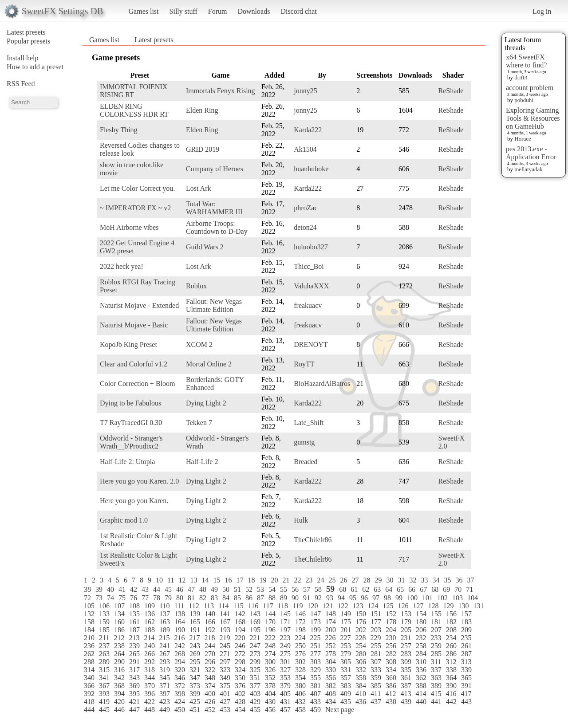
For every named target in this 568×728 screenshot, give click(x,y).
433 (316, 702)
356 (331, 678)
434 (331, 702)
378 (270, 686)
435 (346, 702)
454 (240, 710)
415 (436, 694)
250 (300, 646)
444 (89, 710)
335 (406, 670)
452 (210, 710)
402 (240, 694)
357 (346, 678)
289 (104, 662)
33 (424, 580)
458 (300, 710)
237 (104, 646)
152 (391, 614)
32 (413, 580)
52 (249, 589)
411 (376, 694)
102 (442, 598)
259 (436, 646)
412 (390, 694)
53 (260, 589)
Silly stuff (183, 11)
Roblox (196, 286)
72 (87, 598)
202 (361, 630)
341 (104, 678)
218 (209, 638)
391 (466, 686)
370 (150, 686)
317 (134, 670)
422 (150, 702)
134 (119, 614)
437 (376, 702)
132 (89, 614)
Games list (144, 11)
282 (391, 654)
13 (193, 580)
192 (210, 630)
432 (300, 702)
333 (376, 670)
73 (99, 598)
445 (104, 710)
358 (361, 678)
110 (164, 606)
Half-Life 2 (202, 462)
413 (406, 694)
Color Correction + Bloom (137, 384)
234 (451, 638)
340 (89, 678)
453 (225, 710)
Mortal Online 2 (209, 364)
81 (191, 598)
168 (240, 622)
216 (179, 638)
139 (195, 614)
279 (346, 654)
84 (226, 598)
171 (285, 622)
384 (361, 686)
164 (180, 622)
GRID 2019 (203, 149)
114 (223, 606)
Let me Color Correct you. (137, 188)
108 (134, 606)
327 (285, 670)
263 (104, 654)
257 (406, 646)
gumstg (304, 442)
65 (400, 589)
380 (300, 686)
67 (423, 589)
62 (366, 589)
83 (214, 598)
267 (165, 654)
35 (447, 580)
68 (435, 589)
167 (225, 622)
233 (436, 638)
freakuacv (308, 305)
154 (421, 614)
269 (195, 654)
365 (466, 678)
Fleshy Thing (119, 130)
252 (331, 646)
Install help (23, 58)
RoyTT (304, 364)
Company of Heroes (215, 169)
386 (391, 686)
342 (119, 678)
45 (168, 589)
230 (390, 638)
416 (451, 694)
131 (478, 606)
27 (355, 580)
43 (145, 589)
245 (225, 646)
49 (214, 589)
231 (406, 638)
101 (427, 598)
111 (179, 606)
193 (225, 630)
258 (421, 646)
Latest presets (26, 32)
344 (150, 678)
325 (255, 670)
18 (251, 580)
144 (270, 614)
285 (436, 654)
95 (353, 598)
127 (418, 606)
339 (466, 670)
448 (150, 710)
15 (217, 580)
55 (284, 589)
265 (134, 654)
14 (205, 580)
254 (361, 646)
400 (210, 694)
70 (458, 589)
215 (164, 638)
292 (150, 662)
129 (448, 606)
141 (225, 614)
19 (263, 580)
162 (150, 622)
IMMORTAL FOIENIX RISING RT (134, 91)
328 (300, 670)
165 (195, 622)
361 (406, 678)
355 (316, 678)
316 (119, 670)
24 (320, 580)
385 (376, 686)
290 (119, 662)
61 (354, 589)
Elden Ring (202, 110)
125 (388, 606)
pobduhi (524, 100)
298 (240, 662)
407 (316, 694)
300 (270, 662)
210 (89, 638)
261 (466, 646)
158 (89, 622)
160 (119, 622)
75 (122, 598)
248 (270, 646)
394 (119, 694)
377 (255, 686)
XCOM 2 (199, 344)
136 (150, 614)
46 (180, 589)
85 (237, 598)
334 (391, 670)
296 (210, 662)
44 (157, 589)
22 (297, 580)
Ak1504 (305, 149)
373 (195, 686)
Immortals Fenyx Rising (221, 91)
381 (316, 686)
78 (157, 598)
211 (104, 638)
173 (316, 622)
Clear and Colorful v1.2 (134, 364)
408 (331, 694)
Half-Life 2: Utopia (127, 462)
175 (346, 622)
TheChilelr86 (313, 540)
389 (436, 686)
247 (255, 646)
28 (367, 580)
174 (331, 622)
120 (312, 606)
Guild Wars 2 (205, 247)
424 (180, 702)
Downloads (254, 11)
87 (260, 598)
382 (331, 686)
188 (150, 630)
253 (346, 646)
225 (315, 638)
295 (195, 662)
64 (389, 589)
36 (459, 580)
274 (270, 654)
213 (134, 638)
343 (134, 678)
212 (119, 638)
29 (378, 580)
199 (316, 630)
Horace (523, 139)
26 (343, 580)
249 (285, 646)
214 (149, 638)
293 (165, 662)
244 (210, 646)
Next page (340, 710)
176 (361, 622)
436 (361, 702)
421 (134, 702)
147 (316, 614)
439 (406, 702)
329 (316, 670)
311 (436, 662)
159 (104, 622)
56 (295, 589)
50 (226, 589)
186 (119, 630)
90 (295, 598)
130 (463, 606)
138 (180, 614)
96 (364, 598)
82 (203, 598)
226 (330, 638)
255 (376, 646)
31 (401, 580)
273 (255, 654)
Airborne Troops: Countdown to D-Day (217, 227)
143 (255, 614)
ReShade (451, 91)
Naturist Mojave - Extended (139, 305)
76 (134, 598)
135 (134, 614)
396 (150, 694)
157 (466, 614)
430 (270, 702)
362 (421, 678)
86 (249, 598)
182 (451, 622)
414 (421, 694)
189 (165, 630)
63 (377, 589)
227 (345, 638)
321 (195, 670)
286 (451, 654)
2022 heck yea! (122, 266)
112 (194, 606)
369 (134, 686)
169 (255, 622)
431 (285, 702)
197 (285, 630)
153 (406, 614)
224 (300, 638)
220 (240, 638)
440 (421, 702)
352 (270, 678)
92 (318, 598)
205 (406, 630)
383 (346, 686)
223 (285, 638)
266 (150, 654)
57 (307, 589)
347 (195, 678)
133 (104, 614)
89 (284, 598)
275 (285, 654)
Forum (218, 11)
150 (361, 614)
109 (150, 606)
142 (240, 614)
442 (451, 702)
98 (387, 598)
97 (376, 598)
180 (421, 622)
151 (376, 614)
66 (412, 589)
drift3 (521, 77)
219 (225, 638)
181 (436, 622)
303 (316, 662)
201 (346, 630)
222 (270, 638)
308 (391, 662)
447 (134, 710)
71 (469, 589)
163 (165, 622)
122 (343, 606)
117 (268, 606)
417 (466, 694)
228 (360, 638)
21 (286, 580)
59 (330, 589)
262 (89, 654)
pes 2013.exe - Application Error (531, 153)
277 (316, 654)
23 (309, 580)
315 (104, 670)
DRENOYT (311, 344)
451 (195, 710)
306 (361, 662)
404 (270, 694)
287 (466, 654)
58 (318, 589)
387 (406, 686)
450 (180, 710)
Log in (542, 11)
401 (225, 694)
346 (180, 678)
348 (210, 678)
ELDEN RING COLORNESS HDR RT (134, 110)
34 (436, 580)
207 (436, 630)
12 (182, 580)
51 (237, 589)
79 (168, 598)
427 (225, 702)
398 (180, 694)
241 (165, 646)
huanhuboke (311, 169)
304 (331, 662)
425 (195, 702)
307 (376, 662)
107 (119, 606)
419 (104, 702)
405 (285, 694)
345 (165, 678)
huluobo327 (311, 247)
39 (99, 589)
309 (406, 662)
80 (180, 598)
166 (210, 622)
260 (451, 646)
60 (343, 589)
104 (473, 598)
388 (421, 686)
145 (285, 614)
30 (390, 580)
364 (451, 678)
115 (238, 606)
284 (421, 654)
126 (403, 606)
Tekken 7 (199, 423)
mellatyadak (529, 169)
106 (104, 606)
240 (150, 646)
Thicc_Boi (309, 266)
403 (255, 694)
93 (330, 598)
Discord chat (298, 11)
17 (240, 580)
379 (285, 686)
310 (421, 662)
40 (110, 589)
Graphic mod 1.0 (124, 520)
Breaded (306, 462)
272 (240, 654)
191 (195, 630)
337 (436, 670)
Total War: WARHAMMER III (214, 208)
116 (253, 606)
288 (89, 662)
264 (119, 654)
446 (119, 710)
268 (180, 654)
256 (391, 646)
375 (225, 686)
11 (171, 580)
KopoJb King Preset (128, 344)
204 (391, 630)
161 (134, 622)
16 (228, 580)
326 (270, 670)
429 (255, 702)
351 (255, 678)
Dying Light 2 (206, 403)
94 (341, 598)
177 (376, 622)
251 (316, 646)
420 (119, 702)
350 (240, 678)
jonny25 (305, 91)
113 (209, 606)
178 (391, 622)
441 (436, 702)
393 (104, 694)
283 (406, 654)
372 (180, 686)
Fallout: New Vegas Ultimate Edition (214, 305)
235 (466, 638)
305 (346, 662)
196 (270, 630)
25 (332, 580)
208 (451, 630)
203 (376, 630)
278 (331, 654)
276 (300, 654)
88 (272, 598)
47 (191, 589)
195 (255, 630)
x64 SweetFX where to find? (526, 61)
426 (210, 702)
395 (134, 694)
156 (451, 614)
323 (225, 670)
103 (458, 598)
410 (361, 694)
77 (145, 598)
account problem (530, 88)
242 (180, 646)
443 (466, 702)
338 (451, 670)
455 (255, 710)
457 (285, 710)
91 (307, 598)
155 (436, 614)
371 (165, 686)
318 (150, 670)
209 (466, 630)
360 (391, 678)
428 (240, 702)
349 (225, 678)
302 (300, 662)
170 (270, 622)
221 (255, 638)
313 (466, 662)
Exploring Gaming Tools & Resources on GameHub (533, 118)
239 (134, 646)
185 (104, 630)
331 (346, 670)
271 (225, 654)
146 (300, 614)
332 (361, 670)
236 (89, 646)
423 (165, 702)
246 (240, 646)
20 (274, 580)
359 (376, 678)
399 (195, 694)
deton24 (305, 227)
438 (391, 702)
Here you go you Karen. (134, 501)
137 (165, 614)
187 (134, 630)
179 (406, 622)
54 (272, 589)
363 (436, 678)
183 (466, 622)
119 (298, 606)
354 (300, 678)
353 (285, 678)
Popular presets (28, 41)
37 (470, 580)
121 (327, 606)
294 (180, 662)
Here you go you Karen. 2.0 (139, 481)
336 (421, 670)
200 (331, 630)
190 (180, 630)
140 (210, 614)
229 (375, 638)
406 (300, 694)
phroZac (306, 208)
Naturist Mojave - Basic (134, 325)
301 (285, 662)
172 (300, 622)
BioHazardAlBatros (322, 384)
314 (89, 670)
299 (255, 662)
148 (331, 614)
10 (159, 580)
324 (240, 670)
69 (446, 589)
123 (358, 606)
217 (194, 638)
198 (300, 630)
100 (412, 598)
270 (210, 654)
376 (240, 686)
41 (122, 589)
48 (203, 589)
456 (270, 710)
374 (210, 686)
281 (376, 654)
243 (195, 646)
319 (165, 670)
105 (89, 606)
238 (119, 646)
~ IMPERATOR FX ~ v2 (135, 208)
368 (119, 686)
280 (361, 654)
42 (134, 589)
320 (180, 670)
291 (134, 662)
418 (89, 702)
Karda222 (308, 130)
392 (89, 694)
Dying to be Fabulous (130, 403)
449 (165, 710)
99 (399, 598)
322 (210, 670)
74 (110, 598)
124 (373, 606)
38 (87, 589)
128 (433, 606)
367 (104, 686)
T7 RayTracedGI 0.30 (131, 423)
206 (421, 630)
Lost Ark (198, 188)
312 (451, 662)
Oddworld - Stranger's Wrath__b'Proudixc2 (131, 442)
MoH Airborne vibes (129, 227)
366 (89, 686)
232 (421, 638)
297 (225, 662)
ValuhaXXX (311, 286)
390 (451, 686)
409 (346, 694)
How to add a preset (35, 67)
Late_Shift (309, 423)
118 (283, 606)
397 (165, 694)
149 (346, 614)
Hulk (301, 520)
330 (331, 670)
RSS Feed (21, 84)
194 (240, 630)
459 (316, 710)
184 (89, 630)
